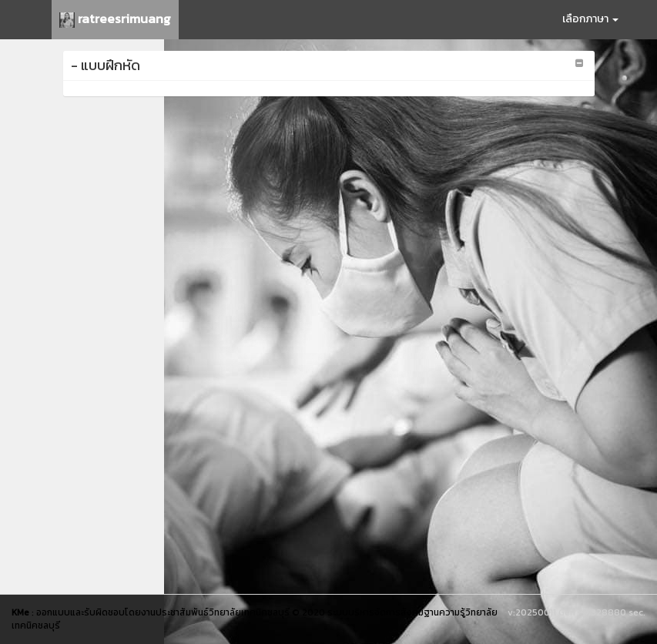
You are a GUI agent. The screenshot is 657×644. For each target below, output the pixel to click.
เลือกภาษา (590, 19)
